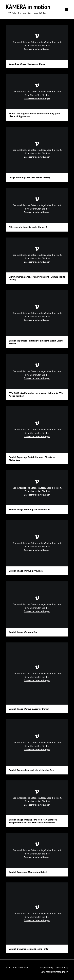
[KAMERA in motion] (28, 9)
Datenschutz (60, 967)
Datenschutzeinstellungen (37, 49)
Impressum (46, 967)
